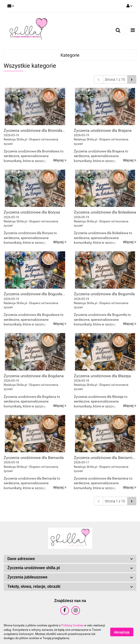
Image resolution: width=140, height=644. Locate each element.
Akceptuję (122, 632)
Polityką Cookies (72, 625)
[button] (70, 559)
